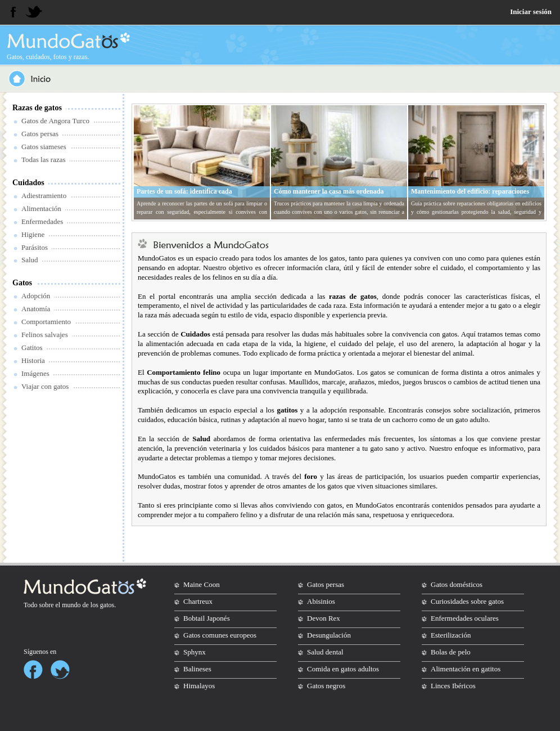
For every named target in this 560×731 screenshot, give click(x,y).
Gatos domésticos (457, 584)
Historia (33, 360)
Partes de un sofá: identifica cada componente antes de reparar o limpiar (193, 196)
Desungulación (329, 635)
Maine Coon (202, 584)
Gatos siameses (44, 147)
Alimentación (41, 208)
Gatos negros (326, 686)
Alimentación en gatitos (466, 669)
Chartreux (198, 601)
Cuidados (28, 183)
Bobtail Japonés (207, 618)
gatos (107, 605)
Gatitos (32, 347)
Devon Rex (324, 618)
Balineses (197, 669)
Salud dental (325, 652)
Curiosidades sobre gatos (467, 601)
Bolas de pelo (451, 652)
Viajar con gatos (45, 386)
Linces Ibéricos (453, 686)
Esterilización (451, 635)
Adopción (36, 296)
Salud (30, 260)
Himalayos (199, 686)
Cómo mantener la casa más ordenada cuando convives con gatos (329, 196)
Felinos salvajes (45, 335)
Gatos (22, 283)
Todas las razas (44, 160)
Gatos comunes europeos (220, 635)
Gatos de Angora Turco (55, 121)
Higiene (33, 234)
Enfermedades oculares (465, 618)
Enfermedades (42, 221)
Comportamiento (46, 322)
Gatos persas (40, 134)
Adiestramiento (44, 196)
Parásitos (35, 247)
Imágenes (35, 373)
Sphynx (195, 652)
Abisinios (321, 601)
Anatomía (36, 309)
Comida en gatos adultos (343, 669)
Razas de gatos (37, 108)
